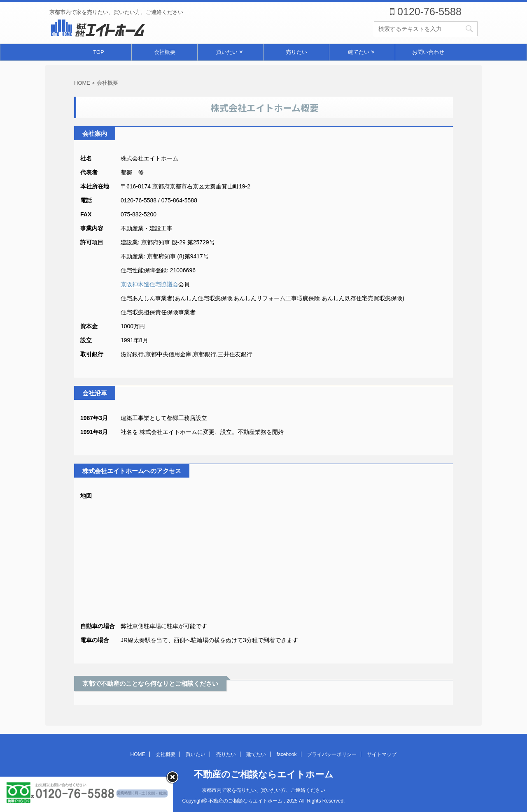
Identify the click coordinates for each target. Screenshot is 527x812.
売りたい (296, 52)
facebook (287, 754)
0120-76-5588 (426, 12)
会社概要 (165, 52)
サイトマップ (382, 754)
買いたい (229, 52)
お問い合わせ (428, 52)
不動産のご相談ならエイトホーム (264, 774)
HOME (138, 754)
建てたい (361, 52)
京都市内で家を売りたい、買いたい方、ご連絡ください (263, 790)
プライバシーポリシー (332, 754)
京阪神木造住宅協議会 (149, 284)
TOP (99, 52)
